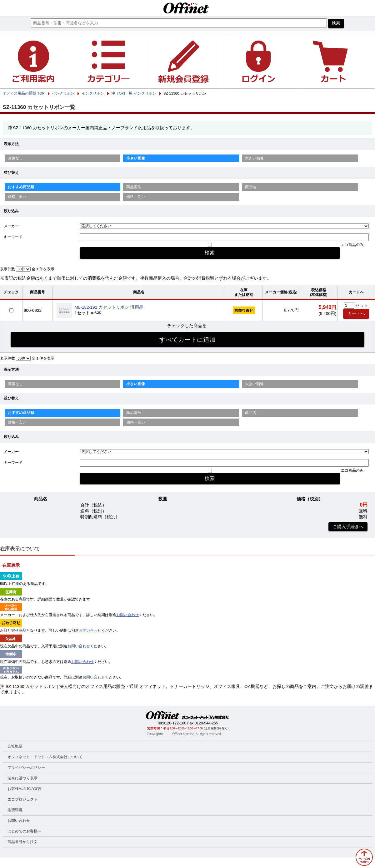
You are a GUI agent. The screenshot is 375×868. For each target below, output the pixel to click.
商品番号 (134, 187)
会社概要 (15, 746)
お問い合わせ (127, 615)
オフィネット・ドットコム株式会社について (45, 757)
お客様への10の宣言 (25, 789)
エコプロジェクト (22, 799)
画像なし (15, 158)
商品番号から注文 (22, 842)
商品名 (251, 187)
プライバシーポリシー (26, 767)
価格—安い (17, 197)
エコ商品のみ (352, 245)
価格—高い (136, 197)
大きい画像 (254, 158)
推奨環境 (15, 810)
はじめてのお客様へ (24, 831)
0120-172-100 (175, 723)
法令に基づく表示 (22, 778)
